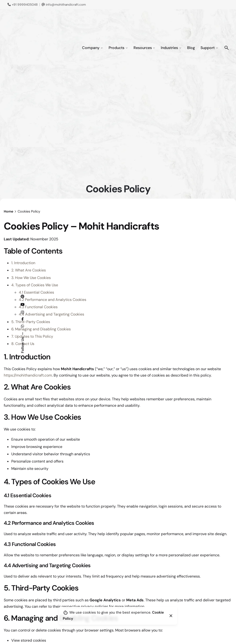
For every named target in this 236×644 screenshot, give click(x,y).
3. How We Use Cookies (31, 278)
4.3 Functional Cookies (38, 307)
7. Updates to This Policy (32, 336)
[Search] (227, 48)
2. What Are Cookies (29, 270)
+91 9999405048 (23, 5)
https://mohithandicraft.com (28, 375)
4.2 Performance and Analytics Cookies (53, 300)
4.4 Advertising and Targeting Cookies (51, 314)
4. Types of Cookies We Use (35, 285)
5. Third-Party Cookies (31, 322)
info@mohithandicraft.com (64, 5)
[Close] (171, 616)
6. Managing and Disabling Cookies (41, 329)
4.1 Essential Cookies (36, 292)
